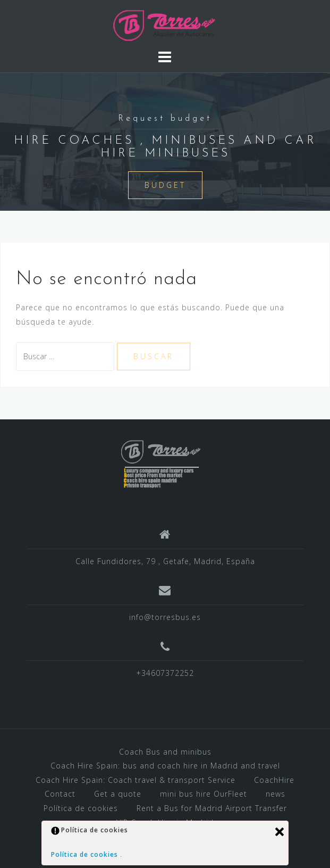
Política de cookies (81, 808)
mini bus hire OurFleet (204, 794)
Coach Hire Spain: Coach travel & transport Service (136, 780)
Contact (60, 794)
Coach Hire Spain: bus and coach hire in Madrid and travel (165, 766)
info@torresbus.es (165, 617)
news (276, 794)
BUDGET (165, 185)
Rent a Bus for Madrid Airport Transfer (212, 808)
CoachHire (274, 780)
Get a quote (118, 794)
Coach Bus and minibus (165, 752)
